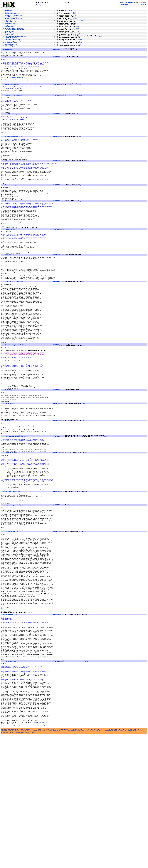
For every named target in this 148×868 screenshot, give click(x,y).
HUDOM (108, 863)
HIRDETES (87, 863)
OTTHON (74, 864)
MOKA (40, 864)
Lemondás (143, 4)
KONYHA (129, 863)
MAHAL (30, 864)
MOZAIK (45, 864)
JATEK (120, 863)
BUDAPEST (30, 863)
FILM (53, 863)
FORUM (65, 863)
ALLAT (14, 863)
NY (65, 864)
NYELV (68, 864)
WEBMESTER (22, 866)
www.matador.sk (18, 82)
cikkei (71, 11)
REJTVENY (98, 864)
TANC (125, 864)
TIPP (129, 864)
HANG (75, 863)
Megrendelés (124, 4)
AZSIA (23, 863)
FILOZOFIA (58, 863)
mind (11, 11)
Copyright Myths (41, 5)
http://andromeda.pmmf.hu (39, 855)
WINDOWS (31, 866)
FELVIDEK (47, 863)
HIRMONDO (95, 863)
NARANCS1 (59, 864)
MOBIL (35, 864)
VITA (15, 866)
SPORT (108, 864)
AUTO (42, 3)
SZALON (120, 864)
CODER (36, 863)
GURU (70, 863)
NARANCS (51, 864)
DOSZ (41, 863)
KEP (124, 863)
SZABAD (114, 864)
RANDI (92, 864)
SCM (104, 864)
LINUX (17, 864)
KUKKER (4, 864)
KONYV (135, 863)
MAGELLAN (23, 864)
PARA (87, 864)
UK (141, 864)
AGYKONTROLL (7, 863)
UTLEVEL (10, 866)
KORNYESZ (142, 863)
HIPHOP (80, 863)
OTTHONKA (81, 864)
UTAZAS (4, 866)
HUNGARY (114, 863)
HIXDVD (102, 863)
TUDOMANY (135, 864)
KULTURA (11, 864)
